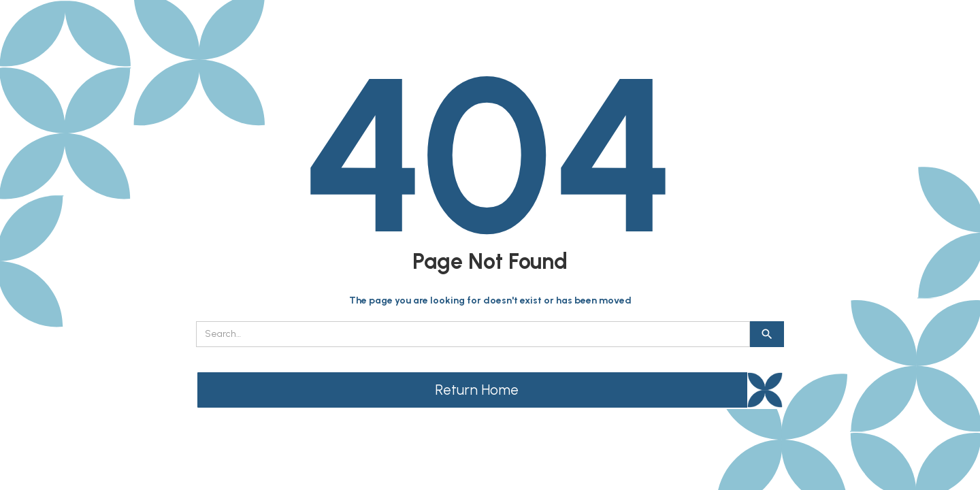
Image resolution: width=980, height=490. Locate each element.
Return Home (477, 390)
